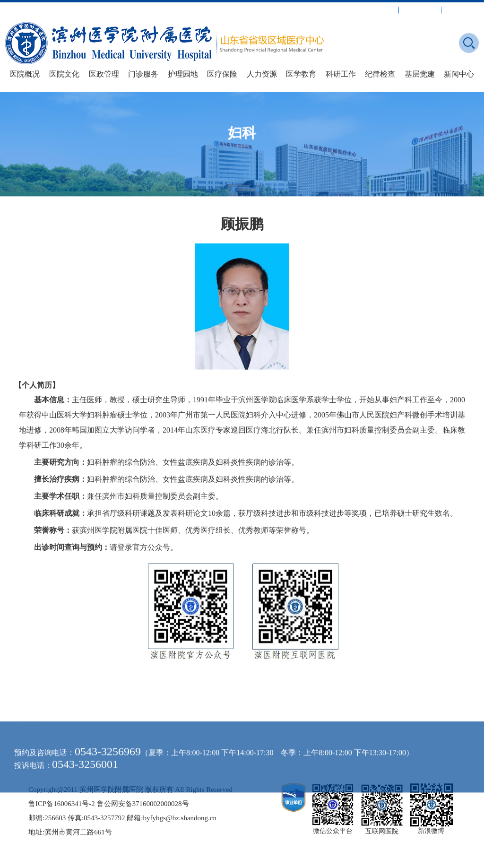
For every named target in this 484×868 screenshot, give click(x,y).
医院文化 (64, 74)
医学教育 (301, 74)
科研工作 (341, 74)
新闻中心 (459, 74)
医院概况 (25, 74)
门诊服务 (143, 74)
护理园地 (183, 74)
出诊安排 (421, 9)
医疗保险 (222, 74)
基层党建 (420, 74)
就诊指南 (379, 9)
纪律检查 (380, 74)
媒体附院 (464, 9)
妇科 (242, 136)
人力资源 (262, 74)
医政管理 (104, 74)
